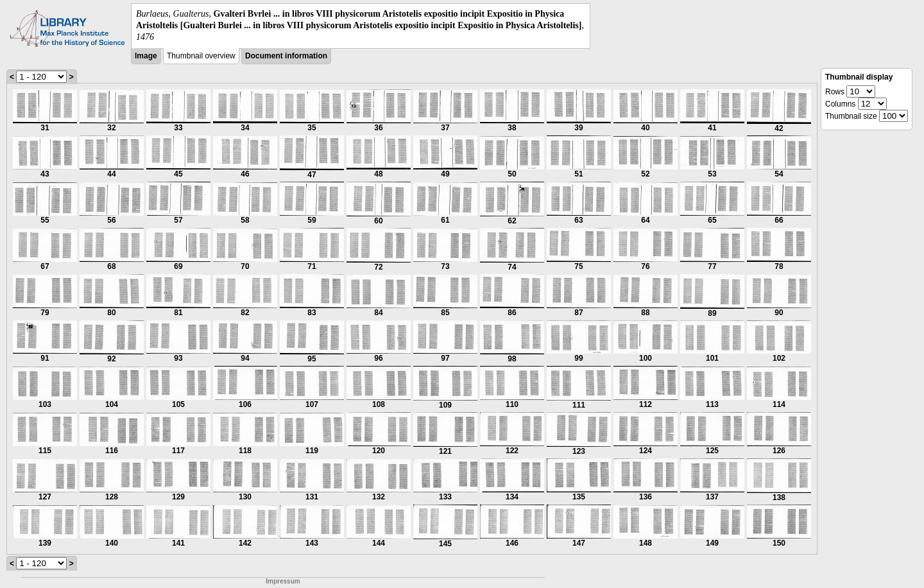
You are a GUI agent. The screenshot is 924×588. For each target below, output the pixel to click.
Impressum (283, 581)
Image (146, 56)
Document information (286, 56)
